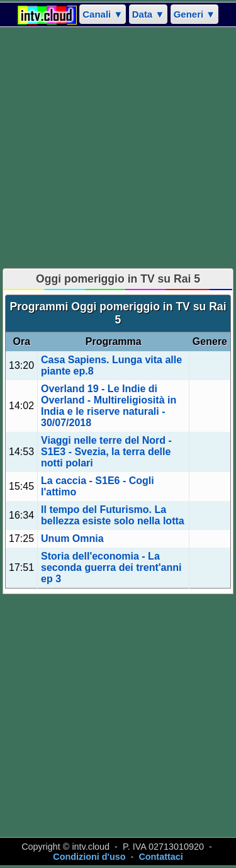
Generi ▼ (195, 14)
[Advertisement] (118, 148)
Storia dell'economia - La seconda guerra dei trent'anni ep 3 (111, 567)
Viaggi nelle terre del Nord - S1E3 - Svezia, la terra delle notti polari (106, 452)
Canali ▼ (103, 14)
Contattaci (160, 857)
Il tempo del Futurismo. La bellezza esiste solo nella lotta (113, 515)
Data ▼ (149, 14)
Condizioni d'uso (89, 857)
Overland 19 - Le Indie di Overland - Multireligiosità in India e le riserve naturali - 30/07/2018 (109, 406)
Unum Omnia (72, 538)
